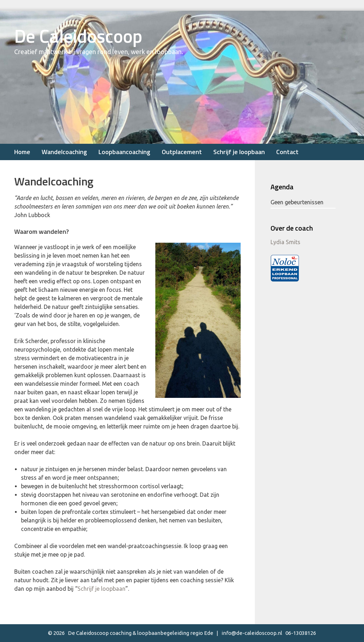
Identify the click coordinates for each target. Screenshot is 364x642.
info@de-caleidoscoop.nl (252, 633)
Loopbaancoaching (124, 152)
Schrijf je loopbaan (239, 152)
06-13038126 (301, 633)
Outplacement (182, 152)
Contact (287, 152)
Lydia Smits (285, 242)
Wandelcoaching (64, 152)
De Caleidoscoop (78, 36)
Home (22, 152)
